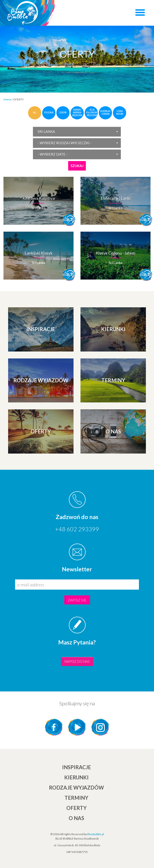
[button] (77, 132)
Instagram (100, 727)
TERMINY (76, 798)
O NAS (76, 818)
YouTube (77, 727)
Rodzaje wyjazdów (76, 788)
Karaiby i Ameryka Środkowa (77, 113)
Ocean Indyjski (120, 113)
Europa (63, 113)
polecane (49, 113)
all (35, 113)
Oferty (77, 808)
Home (7, 99)
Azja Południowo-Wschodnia (92, 113)
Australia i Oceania (105, 113)
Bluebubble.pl (96, 834)
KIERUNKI (76, 777)
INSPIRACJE (77, 767)
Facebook (54, 727)
